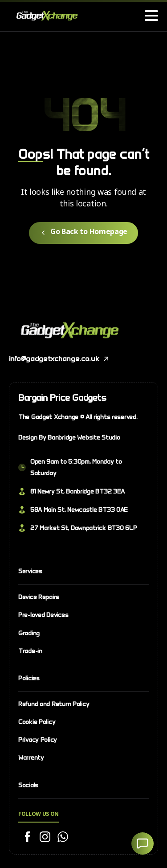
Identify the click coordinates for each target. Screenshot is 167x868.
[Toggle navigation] (151, 16)
